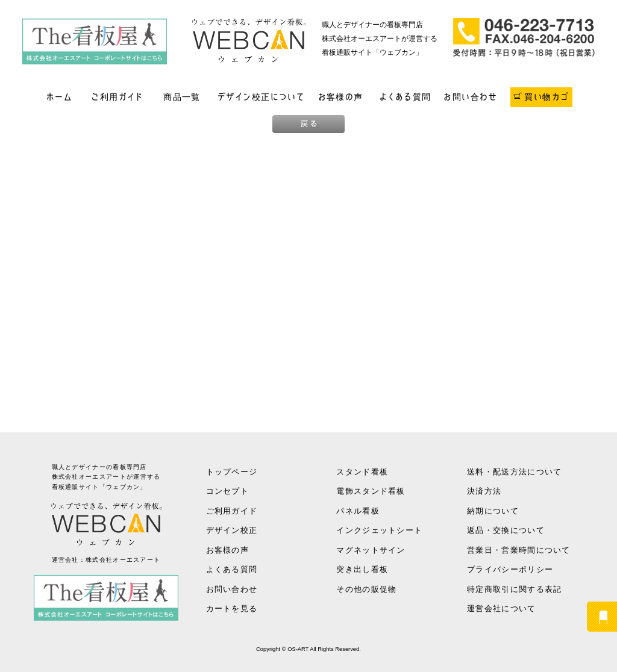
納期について (493, 511)
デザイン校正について (261, 97)
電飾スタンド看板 (371, 491)
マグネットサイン (371, 550)
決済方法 (484, 491)
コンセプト (228, 491)
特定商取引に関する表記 (514, 589)
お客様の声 (341, 97)
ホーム (59, 97)
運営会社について (501, 608)
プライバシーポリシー (510, 569)
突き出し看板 (362, 569)
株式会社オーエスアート (123, 560)
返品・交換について (506, 530)
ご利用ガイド (117, 97)
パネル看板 (358, 511)
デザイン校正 (232, 530)
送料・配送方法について (514, 472)
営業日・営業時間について (519, 550)
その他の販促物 (366, 589)
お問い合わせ (470, 97)
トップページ (232, 472)
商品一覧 (182, 97)
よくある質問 (406, 97)
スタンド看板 (362, 472)
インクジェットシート (379, 530)
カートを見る (232, 608)
